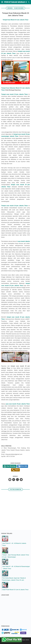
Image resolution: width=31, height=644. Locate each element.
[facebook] (10, 480)
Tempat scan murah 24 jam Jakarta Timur (15, 94)
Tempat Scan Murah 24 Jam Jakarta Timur (15, 20)
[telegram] (21, 480)
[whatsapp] (17, 480)
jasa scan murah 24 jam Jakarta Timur (18, 404)
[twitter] (14, 480)
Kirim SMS (23, 466)
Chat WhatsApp (10, 466)
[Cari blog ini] (29, 2)
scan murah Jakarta (24, 241)
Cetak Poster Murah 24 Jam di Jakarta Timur (15, 590)
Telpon (15, 470)
